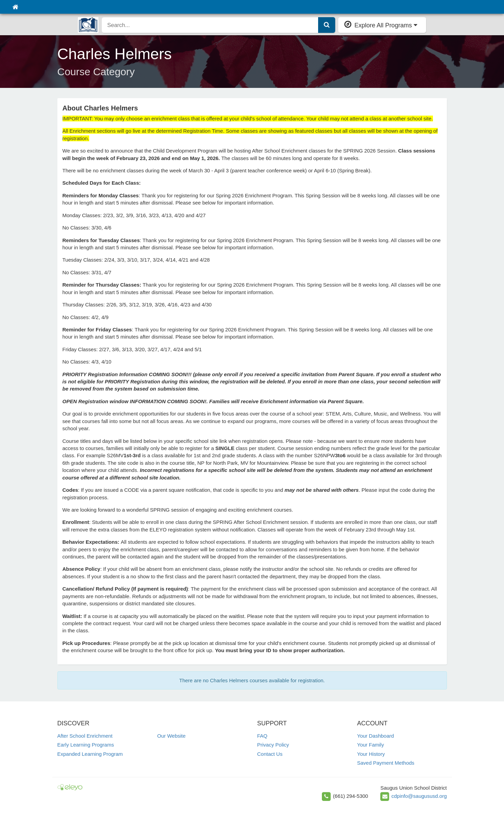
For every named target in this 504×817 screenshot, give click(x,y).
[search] (210, 25)
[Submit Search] (327, 25)
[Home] (15, 7)
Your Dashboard (376, 736)
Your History (371, 754)
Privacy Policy (273, 745)
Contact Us (270, 754)
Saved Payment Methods (386, 763)
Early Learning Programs (86, 745)
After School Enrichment (85, 736)
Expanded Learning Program (90, 754)
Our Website (171, 736)
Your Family (371, 745)
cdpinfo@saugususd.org (419, 796)
